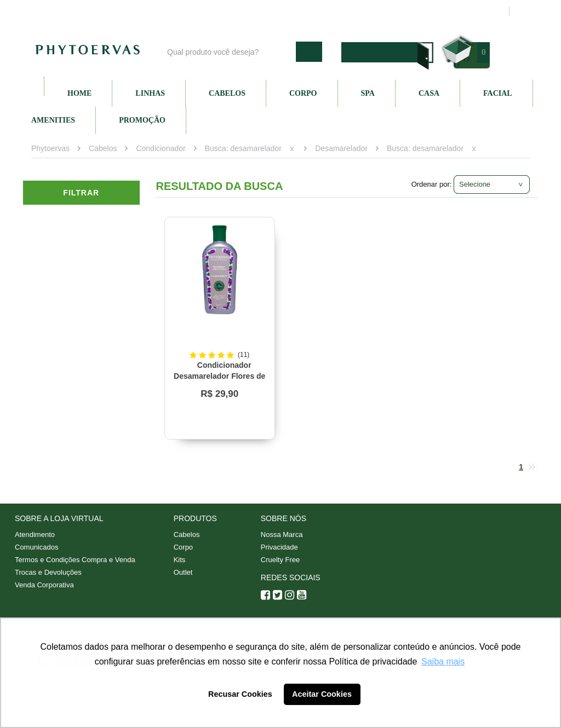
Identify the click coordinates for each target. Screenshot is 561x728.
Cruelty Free (280, 560)
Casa (429, 93)
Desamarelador (341, 148)
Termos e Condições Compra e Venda (75, 560)
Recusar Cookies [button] (240, 694)
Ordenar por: (432, 184)
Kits (180, 560)
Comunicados (37, 547)
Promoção (142, 120)
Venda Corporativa (44, 585)
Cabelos (227, 93)
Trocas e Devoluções (48, 572)
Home (79, 93)
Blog (230, 11)
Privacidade (279, 547)
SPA (368, 93)
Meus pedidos (458, 11)
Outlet (183, 572)
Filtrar (81, 193)
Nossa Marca (282, 535)
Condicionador (161, 148)
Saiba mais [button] (443, 661)
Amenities (53, 120)
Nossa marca (277, 11)
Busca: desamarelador (243, 148)
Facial (498, 93)
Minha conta (397, 11)
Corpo (303, 93)
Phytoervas (50, 148)
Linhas (150, 93)
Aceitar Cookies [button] (322, 694)
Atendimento (338, 11)
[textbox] (229, 52)
